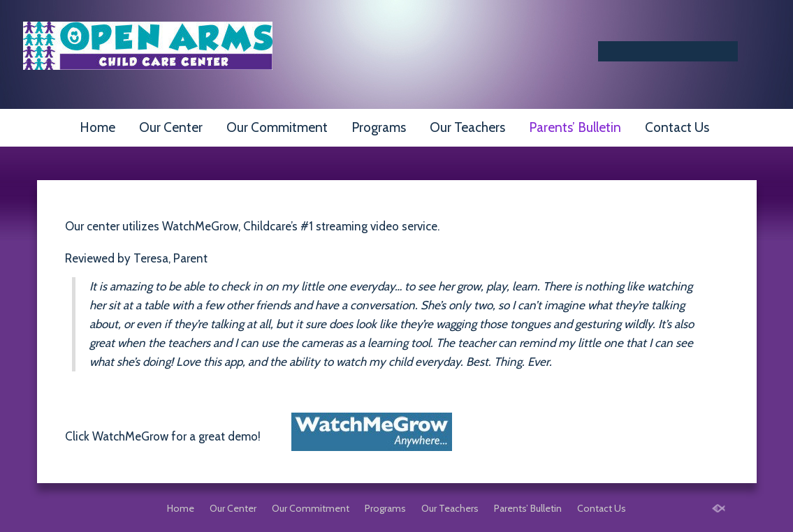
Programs (379, 127)
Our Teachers (467, 127)
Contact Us (677, 127)
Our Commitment (277, 127)
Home (97, 127)
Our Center (171, 127)
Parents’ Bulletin (575, 127)
